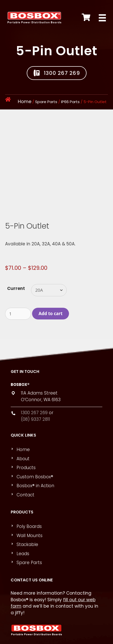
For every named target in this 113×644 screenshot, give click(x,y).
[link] (59, 419)
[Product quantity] (18, 283)
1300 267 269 (34, 382)
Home (25, 101)
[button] (57, 73)
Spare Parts (46, 102)
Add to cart (51, 283)
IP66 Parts (70, 102)
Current (16, 258)
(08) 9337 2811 (36, 389)
